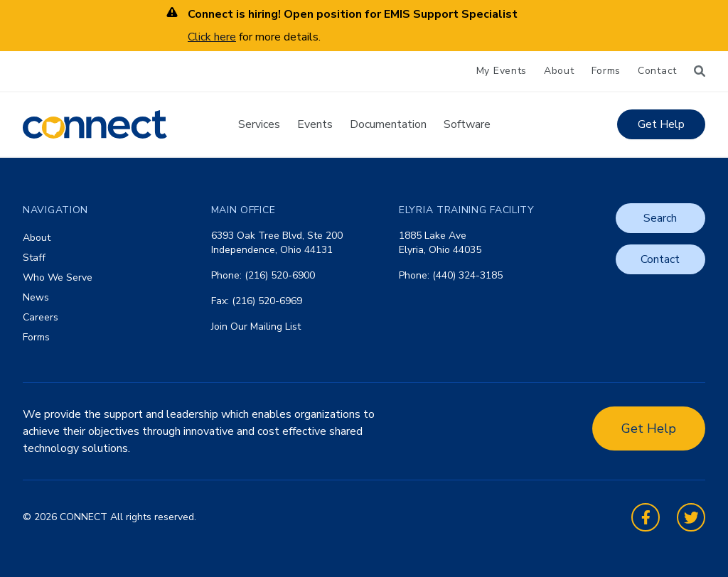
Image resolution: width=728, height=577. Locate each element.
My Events (502, 71)
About (559, 71)
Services (259, 124)
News (36, 297)
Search (660, 218)
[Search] (700, 71)
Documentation (388, 124)
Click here (212, 37)
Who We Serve (58, 277)
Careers (41, 317)
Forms (606, 71)
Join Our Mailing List (256, 327)
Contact (657, 71)
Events (315, 124)
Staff (34, 258)
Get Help (661, 124)
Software (467, 124)
